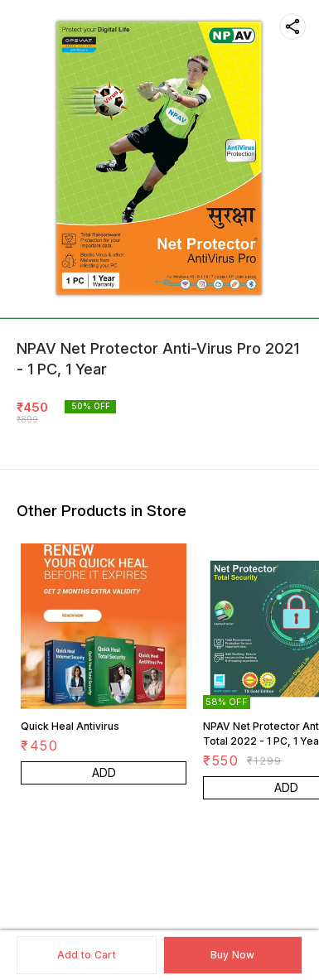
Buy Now (233, 955)
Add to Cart (87, 955)
